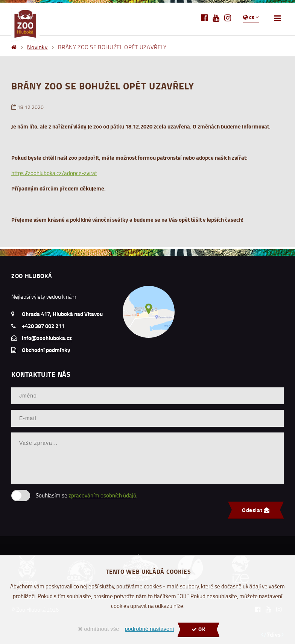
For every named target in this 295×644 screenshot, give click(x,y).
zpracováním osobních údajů (102, 495)
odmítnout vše (98, 629)
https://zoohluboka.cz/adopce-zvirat (54, 173)
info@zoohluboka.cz (47, 338)
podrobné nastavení (149, 629)
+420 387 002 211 (43, 326)
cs (251, 17)
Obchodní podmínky (46, 350)
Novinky (37, 47)
